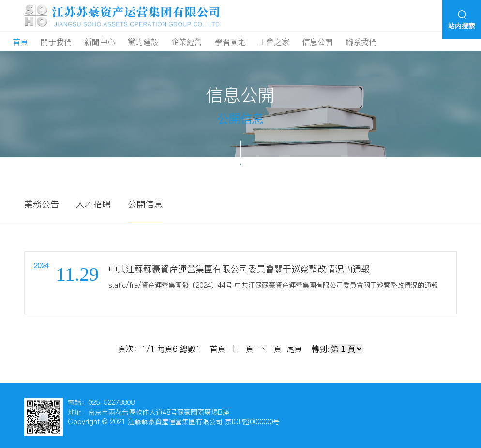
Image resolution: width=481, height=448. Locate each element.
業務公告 (42, 204)
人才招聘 (93, 204)
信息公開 (317, 42)
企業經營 (187, 42)
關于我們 (56, 42)
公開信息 (145, 204)
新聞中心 (100, 42)
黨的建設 (143, 42)
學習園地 (230, 42)
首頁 (20, 42)
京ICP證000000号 (252, 422)
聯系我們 (361, 42)
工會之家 (274, 42)
